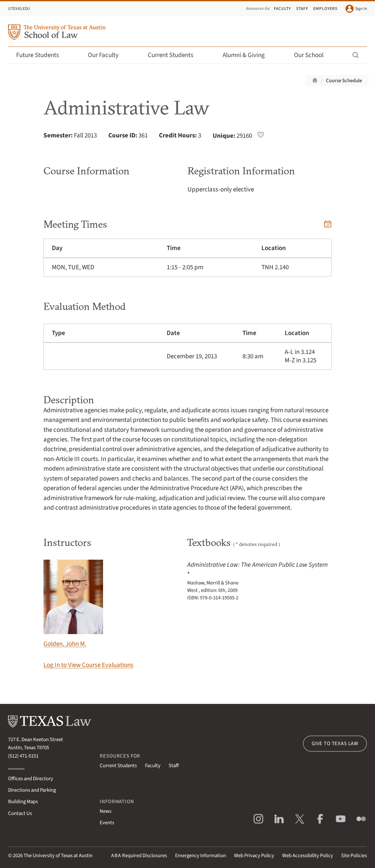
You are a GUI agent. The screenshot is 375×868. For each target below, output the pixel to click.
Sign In (356, 9)
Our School (313, 55)
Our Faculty (107, 55)
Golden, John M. (73, 604)
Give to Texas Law (335, 744)
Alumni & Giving (248, 55)
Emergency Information (201, 856)
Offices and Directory (31, 779)
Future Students (42, 55)
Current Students (175, 55)
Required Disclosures (139, 856)
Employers (325, 9)
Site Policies (354, 856)
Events (107, 823)
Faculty (282, 9)
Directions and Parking (32, 790)
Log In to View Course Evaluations (88, 665)
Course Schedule (344, 81)
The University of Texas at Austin (58, 856)
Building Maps (23, 802)
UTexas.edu (19, 9)
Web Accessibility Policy (308, 856)
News (106, 811)
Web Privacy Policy (254, 856)
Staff (302, 9)
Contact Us (20, 813)
